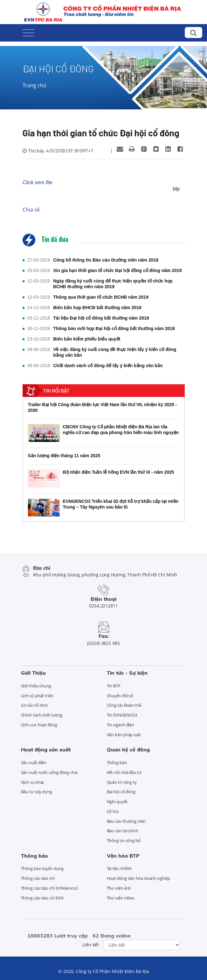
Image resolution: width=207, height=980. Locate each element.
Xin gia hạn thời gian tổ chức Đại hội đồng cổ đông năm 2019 (117, 270)
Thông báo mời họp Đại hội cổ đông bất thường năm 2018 (114, 328)
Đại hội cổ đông (121, 792)
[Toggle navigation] (28, 32)
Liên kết (91, 945)
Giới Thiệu (33, 673)
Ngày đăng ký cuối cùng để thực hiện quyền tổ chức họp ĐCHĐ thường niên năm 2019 (113, 284)
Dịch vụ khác (33, 782)
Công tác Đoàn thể (124, 705)
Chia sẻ (31, 210)
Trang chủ (34, 85)
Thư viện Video (121, 898)
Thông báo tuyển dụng (42, 868)
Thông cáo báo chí (38, 878)
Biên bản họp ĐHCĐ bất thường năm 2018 (97, 308)
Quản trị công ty (122, 782)
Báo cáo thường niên (126, 821)
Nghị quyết (117, 802)
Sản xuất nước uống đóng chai (49, 772)
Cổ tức (113, 811)
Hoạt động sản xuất (46, 750)
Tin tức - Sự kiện (127, 673)
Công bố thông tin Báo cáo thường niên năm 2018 (106, 260)
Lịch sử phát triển (37, 696)
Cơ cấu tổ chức (35, 705)
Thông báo (117, 763)
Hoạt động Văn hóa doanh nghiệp (138, 878)
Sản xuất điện (34, 763)
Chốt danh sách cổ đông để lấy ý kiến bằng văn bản (108, 366)
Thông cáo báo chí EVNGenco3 (49, 888)
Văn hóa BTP (123, 856)
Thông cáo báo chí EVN (42, 898)
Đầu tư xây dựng (37, 792)
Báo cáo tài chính (123, 831)
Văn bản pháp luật (124, 735)
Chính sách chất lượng (42, 715)
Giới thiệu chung (36, 686)
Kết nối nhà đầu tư (124, 772)
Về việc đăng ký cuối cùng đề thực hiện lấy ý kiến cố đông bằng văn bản (115, 352)
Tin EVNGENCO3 (122, 715)
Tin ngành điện (121, 725)
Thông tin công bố (124, 840)
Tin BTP (114, 686)
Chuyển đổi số (120, 696)
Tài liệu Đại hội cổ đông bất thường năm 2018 (101, 318)
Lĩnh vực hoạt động (39, 725)
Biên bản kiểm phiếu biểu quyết (87, 339)
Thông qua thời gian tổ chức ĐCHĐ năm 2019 (101, 297)
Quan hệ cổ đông (128, 750)
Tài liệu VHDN (119, 868)
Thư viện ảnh (119, 888)
